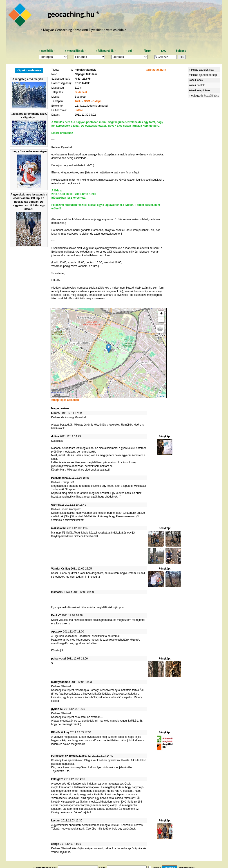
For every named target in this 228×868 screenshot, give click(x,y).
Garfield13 (58, 505)
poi (130, 51)
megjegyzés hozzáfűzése (204, 96)
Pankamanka (59, 478)
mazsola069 (59, 528)
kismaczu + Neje (61, 592)
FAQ (164, 51)
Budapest (81, 92)
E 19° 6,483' (82, 83)
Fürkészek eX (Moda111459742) (71, 756)
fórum (148, 51)
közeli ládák (196, 80)
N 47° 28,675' (83, 79)
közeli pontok (197, 85)
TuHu (78, 101)
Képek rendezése (29, 70)
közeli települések (200, 90)
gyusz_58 (57, 709)
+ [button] (162, 314)
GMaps (97, 101)
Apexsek (57, 632)
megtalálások (75, 51)
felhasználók (106, 51)
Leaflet (161, 396)
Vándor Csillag (60, 569)
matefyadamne (60, 682)
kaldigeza (57, 779)
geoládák (47, 51)
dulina (55, 436)
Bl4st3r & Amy (60, 732)
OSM (87, 101)
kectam (56, 821)
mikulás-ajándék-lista (201, 70)
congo (55, 844)
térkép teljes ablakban (65, 400)
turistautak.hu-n (156, 70)
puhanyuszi (58, 659)
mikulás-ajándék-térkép (203, 75)
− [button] (162, 319)
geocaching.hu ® (74, 14)
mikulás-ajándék (85, 70)
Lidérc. (79, 110)
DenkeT (56, 615)
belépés (181, 51)
